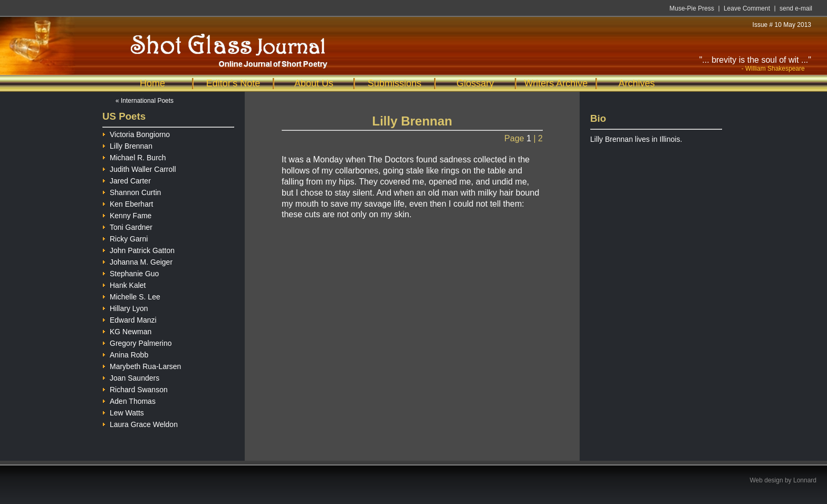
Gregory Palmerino (137, 342)
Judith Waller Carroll (139, 168)
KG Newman (127, 330)
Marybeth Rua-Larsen (142, 365)
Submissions (395, 83)
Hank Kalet (124, 284)
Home (152, 83)
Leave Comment (747, 8)
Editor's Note (233, 83)
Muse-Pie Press (692, 8)
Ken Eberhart (128, 203)
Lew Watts (123, 411)
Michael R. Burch (134, 156)
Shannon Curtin (132, 191)
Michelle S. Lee (131, 295)
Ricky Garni (125, 238)
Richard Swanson (135, 388)
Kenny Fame (127, 214)
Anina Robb (125, 353)
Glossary (475, 83)
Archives (636, 83)
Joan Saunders (131, 377)
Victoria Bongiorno (136, 133)
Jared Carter (127, 180)
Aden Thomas (129, 400)
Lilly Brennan (127, 145)
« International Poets (145, 101)
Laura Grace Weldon (140, 423)
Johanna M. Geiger (137, 261)
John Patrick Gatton (138, 249)
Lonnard (805, 480)
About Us (314, 83)
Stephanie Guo (131, 272)
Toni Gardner (127, 226)
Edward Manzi (129, 319)
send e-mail (796, 8)
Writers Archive (556, 83)
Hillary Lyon (125, 307)
